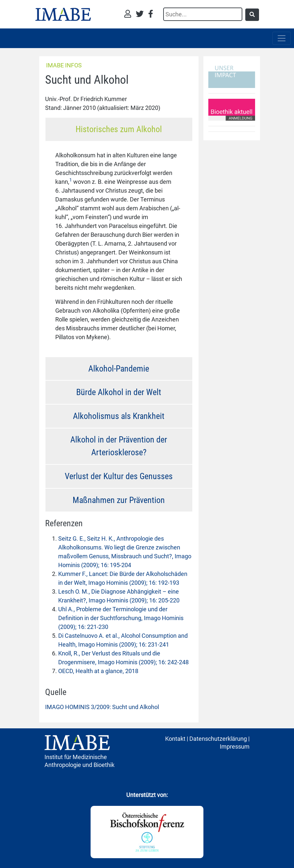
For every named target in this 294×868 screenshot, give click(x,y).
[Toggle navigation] (282, 38)
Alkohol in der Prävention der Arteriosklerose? (119, 446)
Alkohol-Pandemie (119, 369)
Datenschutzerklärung (218, 739)
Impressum (235, 746)
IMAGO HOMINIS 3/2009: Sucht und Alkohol (102, 707)
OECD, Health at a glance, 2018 (98, 671)
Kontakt (175, 739)
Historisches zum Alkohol (119, 129)
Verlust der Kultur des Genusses (119, 476)
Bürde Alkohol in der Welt (119, 392)
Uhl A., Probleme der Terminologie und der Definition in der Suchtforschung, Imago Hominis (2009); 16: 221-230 (121, 618)
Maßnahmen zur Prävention (119, 500)
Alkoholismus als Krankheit (119, 416)
